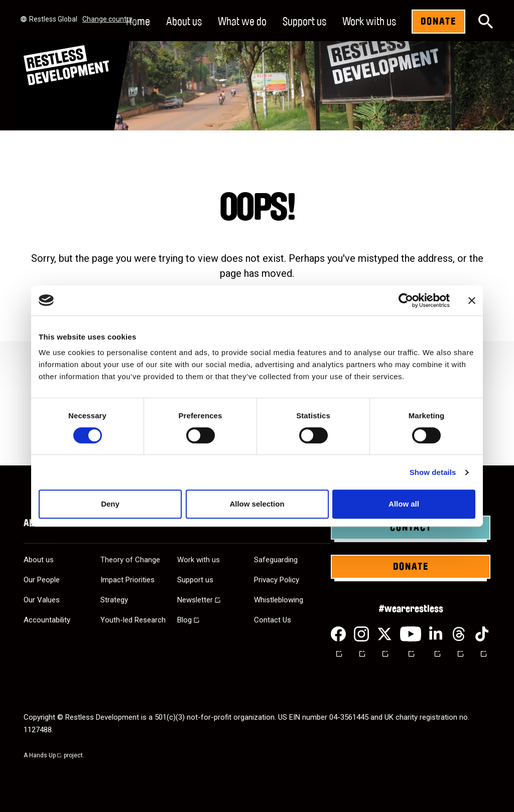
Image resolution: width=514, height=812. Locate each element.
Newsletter (195, 600)
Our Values (42, 600)
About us (184, 22)
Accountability (47, 620)
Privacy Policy (277, 580)
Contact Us (273, 620)
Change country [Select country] (107, 19)
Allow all (404, 504)
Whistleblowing (279, 600)
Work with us (369, 22)
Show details (433, 472)
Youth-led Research (133, 620)
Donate (438, 22)
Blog (184, 620)
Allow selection (257, 504)
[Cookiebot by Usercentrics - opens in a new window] (406, 300)
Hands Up (46, 755)
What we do (242, 22)
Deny (110, 504)
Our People (42, 580)
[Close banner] (472, 300)
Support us (304, 22)
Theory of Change (130, 560)
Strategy (114, 600)
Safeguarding (276, 560)
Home (138, 22)
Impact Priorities (127, 580)
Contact (411, 528)
